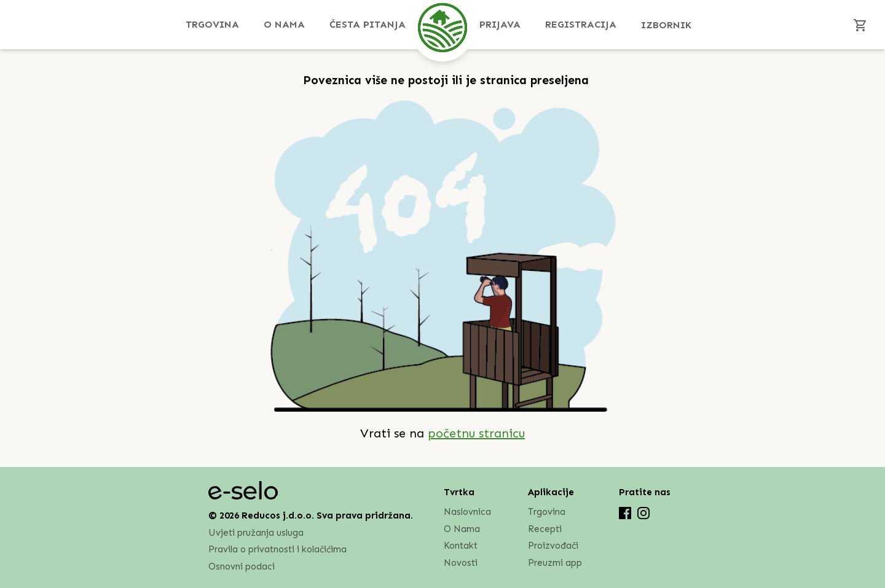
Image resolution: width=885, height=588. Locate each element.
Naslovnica (467, 512)
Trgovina (212, 24)
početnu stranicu (476, 433)
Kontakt (461, 546)
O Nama (284, 24)
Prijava (500, 24)
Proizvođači (553, 546)
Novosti (461, 563)
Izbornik (666, 25)
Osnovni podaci (242, 566)
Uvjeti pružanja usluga (256, 533)
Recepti (545, 529)
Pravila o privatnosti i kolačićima (277, 550)
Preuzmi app (555, 563)
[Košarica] (860, 25)
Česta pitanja (368, 24)
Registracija (581, 24)
